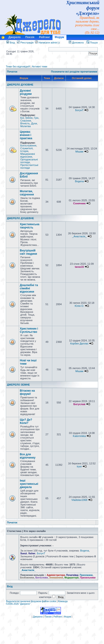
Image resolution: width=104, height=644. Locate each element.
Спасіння (26, 121)
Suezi (24, 553)
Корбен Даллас (79, 343)
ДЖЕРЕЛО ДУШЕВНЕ (21, 218)
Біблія (29, 118)
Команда (63, 601)
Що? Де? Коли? (26, 421)
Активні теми (40, 66)
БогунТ (80, 110)
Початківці (72, 575)
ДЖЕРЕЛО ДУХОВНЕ (20, 85)
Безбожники (27, 578)
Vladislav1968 (79, 500)
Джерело (14, 37)
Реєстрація (25, 43)
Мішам (79, 152)
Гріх (36, 118)
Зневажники (56, 578)
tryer (79, 466)
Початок (12, 72)
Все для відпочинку (28, 456)
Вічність (25, 123)
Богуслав (79, 404)
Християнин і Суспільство (29, 330)
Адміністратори (56, 575)
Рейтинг (44, 37)
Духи (34, 123)
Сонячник (79, 203)
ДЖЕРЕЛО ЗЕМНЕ (18, 385)
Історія (24, 151)
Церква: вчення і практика (26, 135)
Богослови (42, 578)
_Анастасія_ (79, 236)
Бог (22, 118)
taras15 (79, 267)
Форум (59, 37)
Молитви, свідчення (27, 193)
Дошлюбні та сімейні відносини (29, 288)
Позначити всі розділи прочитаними (74, 72)
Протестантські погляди (29, 166)
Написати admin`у (49, 43)
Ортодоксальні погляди (29, 161)
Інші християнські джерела (29, 484)
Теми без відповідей (18, 66)
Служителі (26, 148)
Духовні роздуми (26, 92)
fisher (32, 553)
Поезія (30, 37)
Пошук (92, 43)
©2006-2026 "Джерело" (18, 604)
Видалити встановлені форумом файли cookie (31, 601)
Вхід (11, 43)
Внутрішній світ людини (28, 252)
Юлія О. (79, 306)
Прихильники (88, 578)
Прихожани (86, 575)
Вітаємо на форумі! (27, 392)
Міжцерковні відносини (28, 155)
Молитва (26, 126)
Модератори (71, 578)
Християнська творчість (30, 226)
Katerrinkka (80, 436)
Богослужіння (28, 145)
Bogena (79, 181)
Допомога (76, 43)
